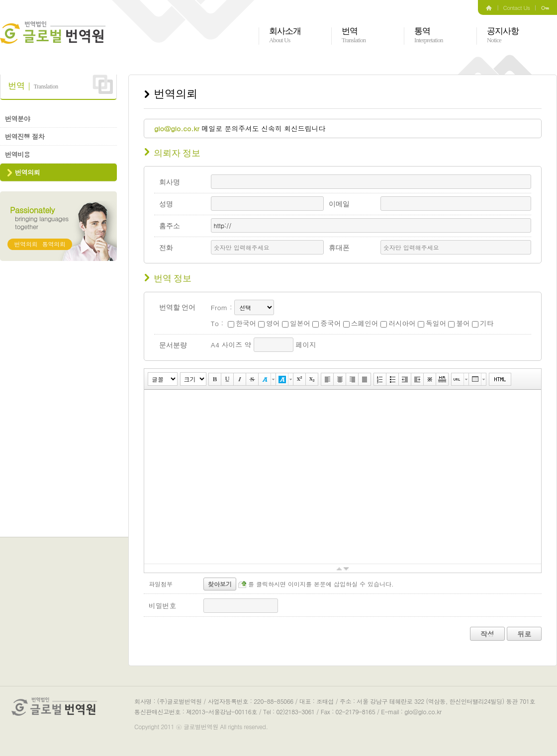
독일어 (432, 323)
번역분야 (17, 119)
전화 (166, 248)
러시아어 (398, 323)
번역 (354, 36)
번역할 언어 (177, 307)
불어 (459, 323)
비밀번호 (162, 605)
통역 (428, 36)
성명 (166, 204)
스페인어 (361, 323)
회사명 (170, 182)
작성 (487, 634)
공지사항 (503, 36)
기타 (483, 323)
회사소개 (285, 36)
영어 (269, 323)
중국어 (326, 323)
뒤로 (524, 634)
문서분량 (173, 345)
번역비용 (17, 154)
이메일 (339, 204)
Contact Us (517, 7)
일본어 (296, 323)
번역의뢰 (27, 172)
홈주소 (170, 226)
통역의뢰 (54, 244)
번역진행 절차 (25, 136)
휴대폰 (339, 248)
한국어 (242, 323)
